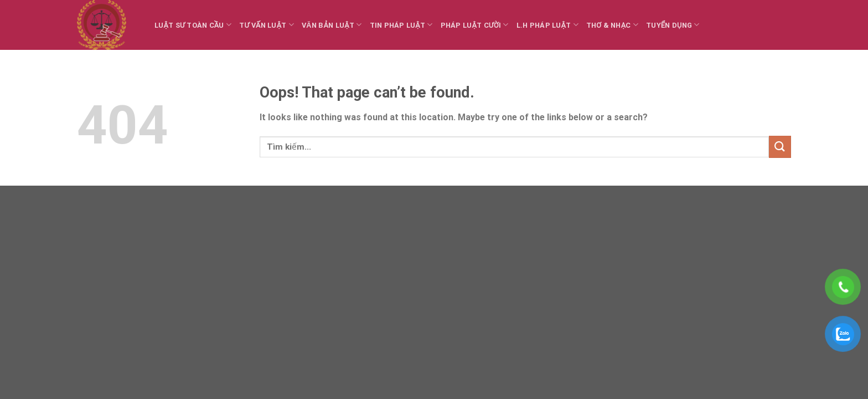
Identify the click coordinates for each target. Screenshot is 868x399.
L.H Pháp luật (547, 25)
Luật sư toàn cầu (193, 25)
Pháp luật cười (475, 25)
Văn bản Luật (332, 25)
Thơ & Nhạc (612, 25)
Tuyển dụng (673, 25)
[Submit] (780, 147)
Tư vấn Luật (267, 25)
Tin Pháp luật (401, 25)
